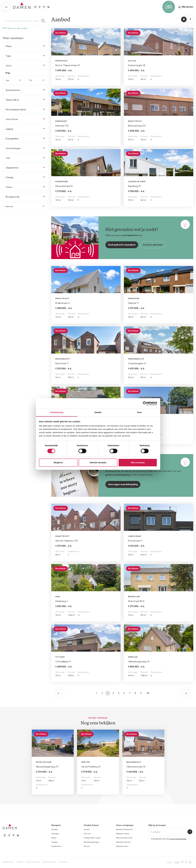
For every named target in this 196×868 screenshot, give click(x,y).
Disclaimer (63, 862)
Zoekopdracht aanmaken (122, 245)
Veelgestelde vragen (92, 838)
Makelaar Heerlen (123, 842)
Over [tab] (139, 412)
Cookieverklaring (49, 862)
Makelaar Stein (122, 846)
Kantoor (9, 206)
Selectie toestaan (98, 462)
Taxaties (55, 842)
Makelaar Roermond (124, 838)
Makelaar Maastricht (124, 829)
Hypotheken (56, 846)
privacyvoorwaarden (178, 839)
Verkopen (55, 834)
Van (7, 80)
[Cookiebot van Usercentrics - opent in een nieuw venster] (145, 403)
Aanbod (54, 829)
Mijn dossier (186, 7)
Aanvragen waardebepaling (123, 484)
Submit (190, 832)
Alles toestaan (138, 462)
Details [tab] (98, 412)
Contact (87, 829)
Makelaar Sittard (123, 834)
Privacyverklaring (33, 862)
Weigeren (58, 462)
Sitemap (20, 862)
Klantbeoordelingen (92, 842)
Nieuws (87, 846)
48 (148, 693)
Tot (31, 80)
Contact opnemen (153, 245)
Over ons (87, 834)
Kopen (54, 838)
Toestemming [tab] (57, 412)
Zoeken (44, 21)
